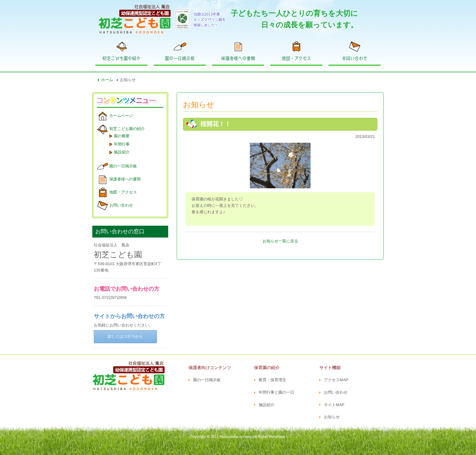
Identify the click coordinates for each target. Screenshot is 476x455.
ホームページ (121, 116)
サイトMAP (334, 405)
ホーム (107, 80)
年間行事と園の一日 (276, 392)
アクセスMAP (336, 380)
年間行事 (122, 144)
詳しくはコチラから (125, 336)
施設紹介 (122, 152)
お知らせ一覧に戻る (280, 241)
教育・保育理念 (272, 380)
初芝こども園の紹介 (121, 58)
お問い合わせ (355, 58)
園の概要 (122, 136)
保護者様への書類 (238, 58)
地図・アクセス (296, 58)
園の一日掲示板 (180, 58)
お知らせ (332, 417)
